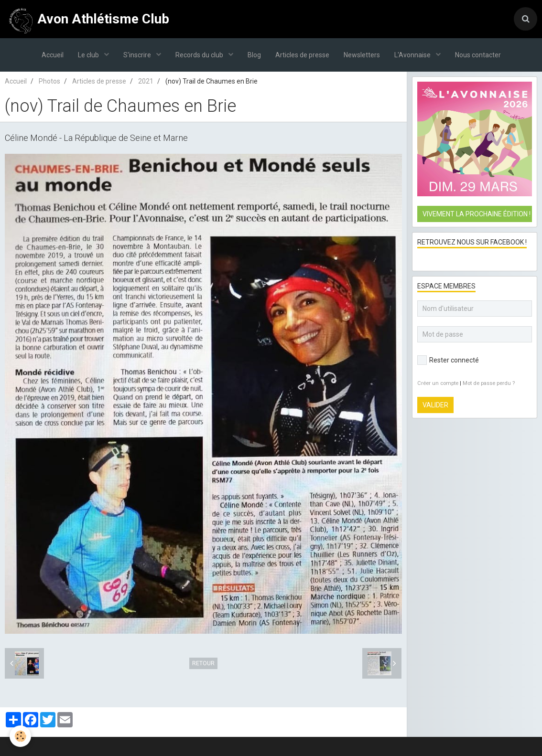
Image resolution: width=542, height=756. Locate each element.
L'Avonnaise (413, 55)
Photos (49, 81)
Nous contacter (478, 55)
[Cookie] (20, 736)
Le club (89, 55)
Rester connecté (448, 360)
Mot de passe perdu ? (489, 383)
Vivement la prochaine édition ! (477, 214)
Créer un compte (438, 383)
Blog (254, 55)
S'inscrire (138, 55)
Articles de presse (302, 55)
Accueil (53, 55)
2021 (146, 81)
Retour (203, 663)
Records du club (200, 55)
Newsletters (362, 55)
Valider (435, 405)
